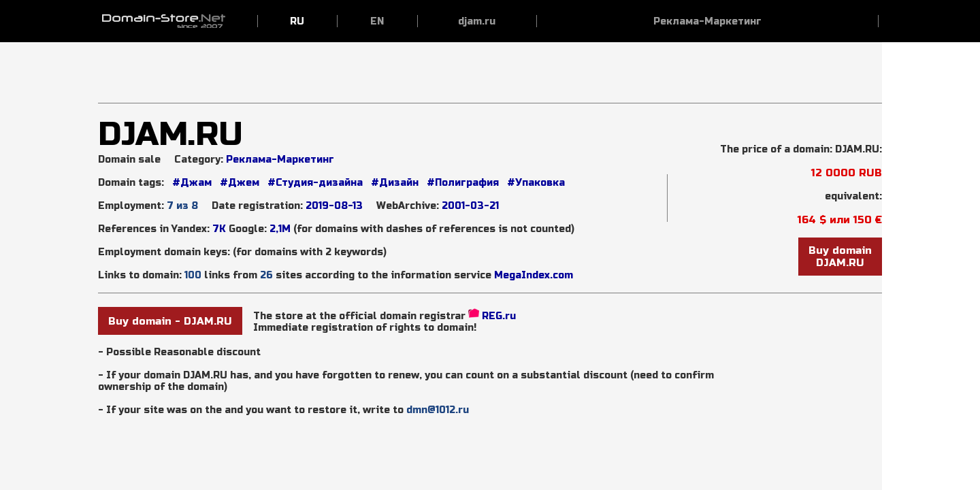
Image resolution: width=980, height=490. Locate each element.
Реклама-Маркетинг (280, 160)
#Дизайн (393, 183)
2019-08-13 (334, 206)
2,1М (280, 229)
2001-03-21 (470, 206)
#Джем (238, 183)
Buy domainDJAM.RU (840, 257)
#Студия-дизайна (314, 183)
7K (219, 229)
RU (297, 21)
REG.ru (499, 316)
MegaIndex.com (534, 275)
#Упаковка (535, 183)
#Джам (192, 183)
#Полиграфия (461, 183)
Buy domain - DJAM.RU (170, 321)
